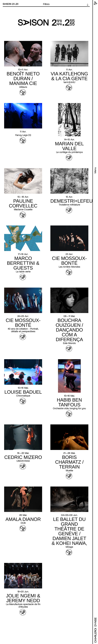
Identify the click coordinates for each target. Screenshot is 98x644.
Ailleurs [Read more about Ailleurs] (23, 87)
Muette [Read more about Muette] (69, 470)
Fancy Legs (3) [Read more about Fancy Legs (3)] (23, 135)
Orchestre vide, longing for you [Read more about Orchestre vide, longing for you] (69, 408)
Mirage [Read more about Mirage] (69, 547)
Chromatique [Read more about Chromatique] (23, 396)
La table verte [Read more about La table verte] (23, 272)
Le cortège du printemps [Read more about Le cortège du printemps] (69, 152)
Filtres (46, 4)
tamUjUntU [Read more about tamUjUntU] (69, 82)
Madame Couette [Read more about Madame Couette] (23, 209)
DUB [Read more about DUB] (23, 523)
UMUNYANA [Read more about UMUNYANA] (23, 461)
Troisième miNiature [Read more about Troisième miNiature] (69, 205)
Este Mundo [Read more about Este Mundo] (69, 343)
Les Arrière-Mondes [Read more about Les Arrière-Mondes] (69, 267)
